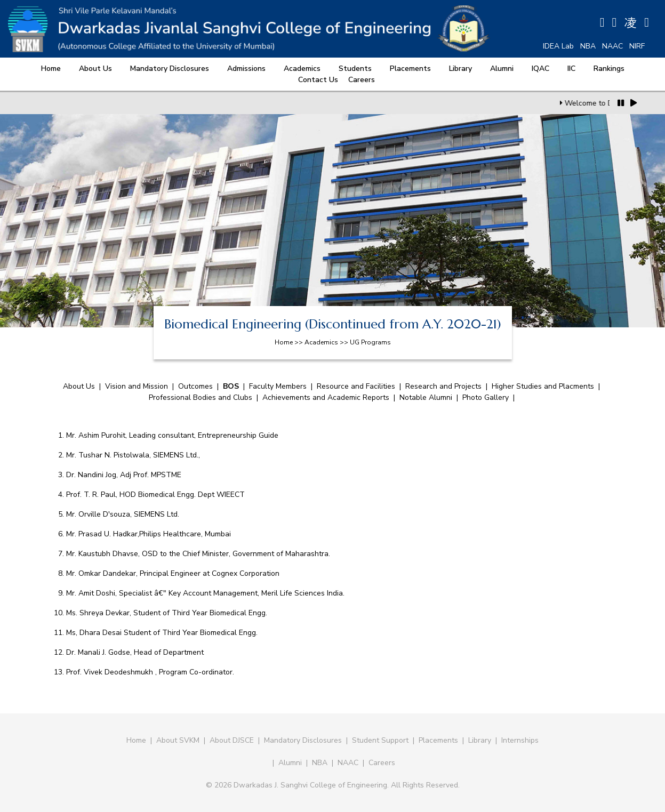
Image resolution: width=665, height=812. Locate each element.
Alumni (502, 69)
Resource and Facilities (356, 386)
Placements (410, 69)
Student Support (380, 740)
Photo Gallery (486, 397)
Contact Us (318, 80)
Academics (302, 69)
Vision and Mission (137, 386)
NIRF (637, 46)
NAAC (612, 46)
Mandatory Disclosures (170, 69)
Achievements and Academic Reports (326, 397)
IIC (571, 69)
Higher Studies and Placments (543, 386)
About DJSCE (232, 740)
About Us (95, 69)
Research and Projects (443, 386)
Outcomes (195, 386)
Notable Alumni (426, 397)
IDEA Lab (558, 46)
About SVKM (179, 740)
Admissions (246, 69)
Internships (520, 740)
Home (51, 69)
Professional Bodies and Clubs (202, 397)
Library (460, 69)
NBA (588, 46)
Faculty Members (278, 386)
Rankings (609, 69)
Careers (362, 80)
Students (355, 69)
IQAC (540, 69)
